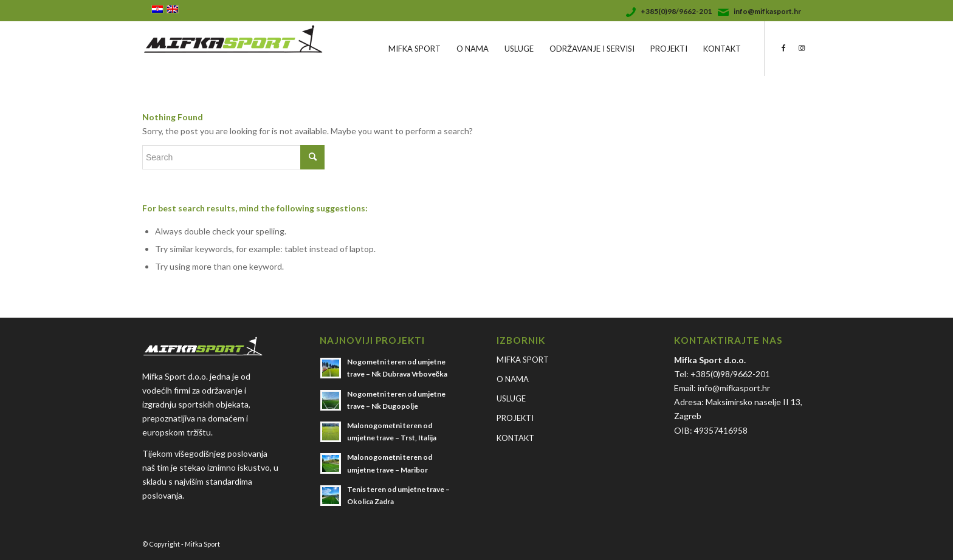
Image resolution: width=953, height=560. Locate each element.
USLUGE (511, 398)
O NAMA (513, 379)
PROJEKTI (515, 418)
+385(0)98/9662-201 (676, 11)
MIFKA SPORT (523, 360)
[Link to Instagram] (802, 48)
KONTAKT (515, 438)
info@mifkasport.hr (767, 11)
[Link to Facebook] (783, 48)
